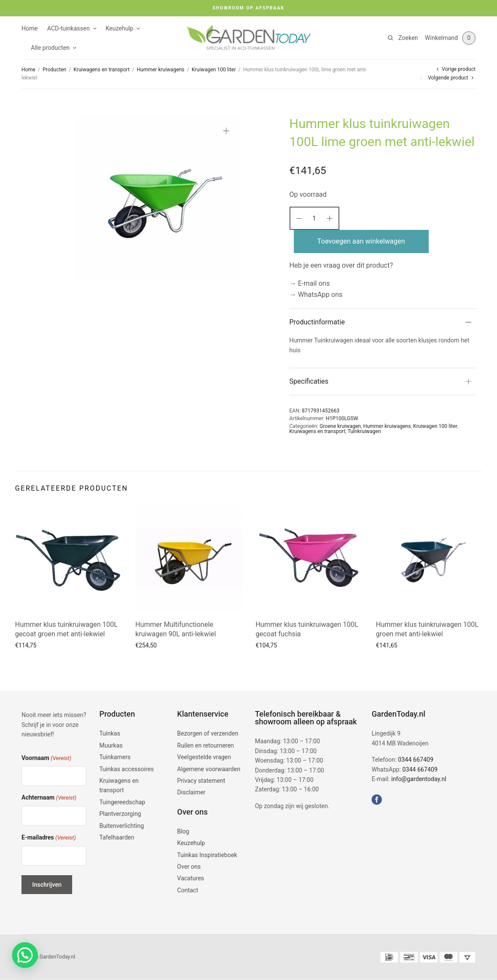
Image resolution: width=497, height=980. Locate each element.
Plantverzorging (120, 814)
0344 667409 (416, 760)
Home (30, 28)
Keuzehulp (120, 28)
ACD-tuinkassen (69, 28)
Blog (183, 831)
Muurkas (111, 745)
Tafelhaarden (117, 837)
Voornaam (46, 759)
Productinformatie (317, 322)
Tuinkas (110, 733)
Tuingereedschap (122, 802)
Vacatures (191, 878)
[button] (25, 955)
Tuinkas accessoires (127, 769)
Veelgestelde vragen (204, 757)
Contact (188, 890)
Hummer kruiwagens (161, 70)
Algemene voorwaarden (209, 769)
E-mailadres (49, 838)
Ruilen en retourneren (205, 745)
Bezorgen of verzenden (207, 733)
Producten (54, 70)
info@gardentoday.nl (419, 779)
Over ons (189, 867)
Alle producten (50, 48)
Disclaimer (191, 792)
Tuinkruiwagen (364, 431)
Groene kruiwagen (340, 426)
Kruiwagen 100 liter (214, 70)
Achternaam (49, 798)
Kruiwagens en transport (102, 70)
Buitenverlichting (122, 826)
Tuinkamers (115, 757)
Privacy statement (201, 781)
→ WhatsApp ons (316, 295)
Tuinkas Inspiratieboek (207, 855)
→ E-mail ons (310, 283)
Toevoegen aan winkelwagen (361, 241)
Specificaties (309, 381)
